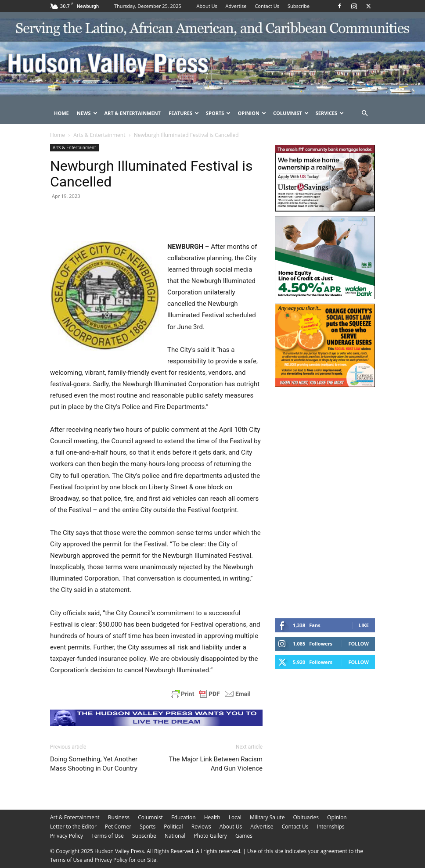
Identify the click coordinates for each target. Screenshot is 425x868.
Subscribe (299, 6)
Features (184, 113)
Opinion (252, 113)
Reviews (201, 827)
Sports (218, 113)
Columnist (291, 113)
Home (61, 113)
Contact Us (267, 6)
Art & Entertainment (133, 113)
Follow (358, 644)
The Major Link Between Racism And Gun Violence (216, 764)
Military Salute (267, 817)
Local (235, 817)
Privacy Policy (67, 836)
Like (364, 625)
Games (244, 836)
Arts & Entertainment (99, 135)
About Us (207, 6)
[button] (364, 113)
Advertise (236, 6)
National (175, 836)
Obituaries (306, 817)
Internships (331, 827)
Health (212, 817)
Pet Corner (118, 827)
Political (173, 827)
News (87, 113)
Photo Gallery (210, 836)
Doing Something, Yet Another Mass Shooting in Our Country (94, 764)
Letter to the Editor (73, 827)
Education (184, 817)
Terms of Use (108, 836)
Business (119, 817)
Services (330, 113)
